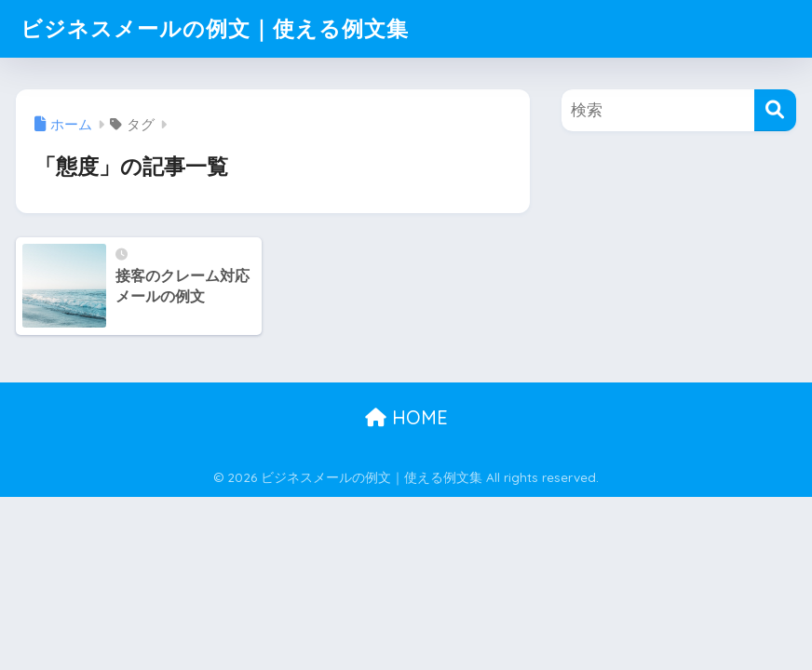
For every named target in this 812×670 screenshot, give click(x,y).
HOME (406, 417)
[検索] (775, 110)
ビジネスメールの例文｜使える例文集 (215, 28)
